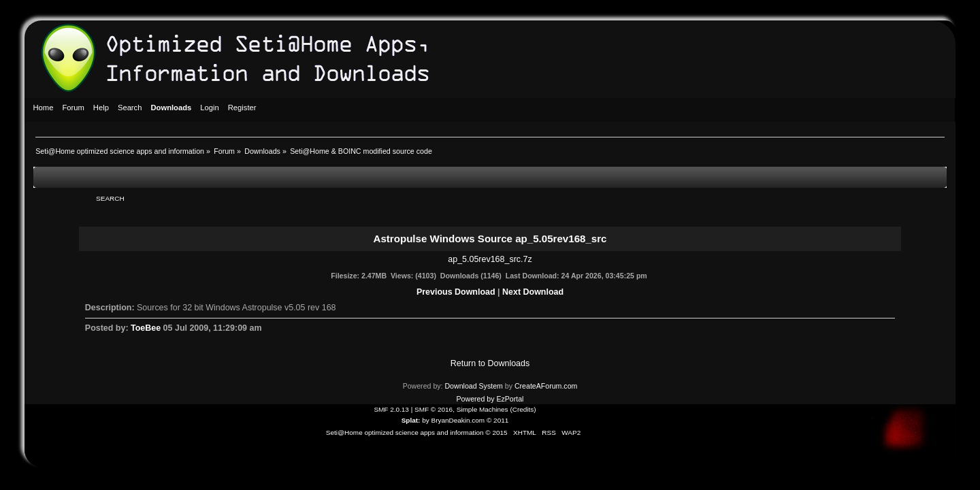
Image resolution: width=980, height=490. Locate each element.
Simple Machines (483, 409)
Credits (523, 409)
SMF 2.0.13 (391, 409)
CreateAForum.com (546, 386)
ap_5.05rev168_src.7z (490, 259)
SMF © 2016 (434, 409)
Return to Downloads (490, 363)
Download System (473, 386)
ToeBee (146, 328)
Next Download (533, 292)
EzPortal (510, 399)
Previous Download (456, 292)
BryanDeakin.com (458, 420)
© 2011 (497, 420)
